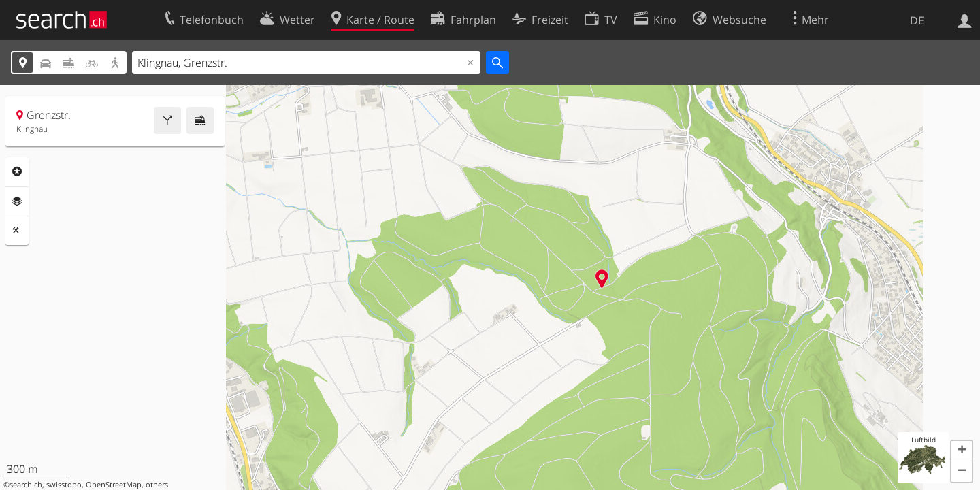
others (157, 485)
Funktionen (17, 231)
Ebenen (17, 201)
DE (917, 20)
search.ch (26, 485)
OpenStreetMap (114, 485)
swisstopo (64, 485)
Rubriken (17, 171)
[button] (962, 451)
